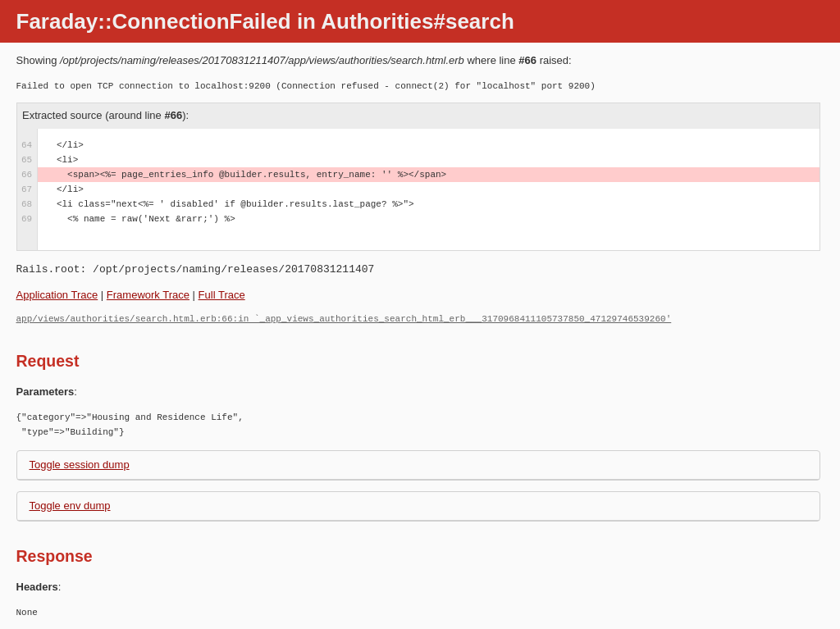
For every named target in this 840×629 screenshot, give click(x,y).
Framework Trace (148, 295)
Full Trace (222, 295)
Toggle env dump (70, 506)
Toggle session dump (80, 465)
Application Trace (57, 295)
